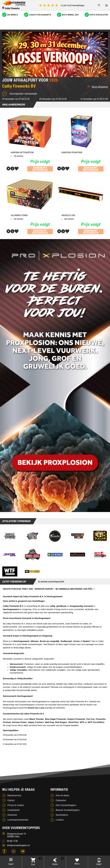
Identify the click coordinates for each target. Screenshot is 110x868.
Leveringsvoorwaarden (18, 820)
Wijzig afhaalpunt (98, 86)
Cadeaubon (61, 800)
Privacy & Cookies (16, 805)
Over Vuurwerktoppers (66, 805)
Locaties (60, 820)
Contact (11, 800)
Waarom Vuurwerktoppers (68, 810)
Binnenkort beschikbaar (40, 169)
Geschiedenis (62, 815)
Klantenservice (14, 795)
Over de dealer (63, 795)
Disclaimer (12, 815)
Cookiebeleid (13, 810)
